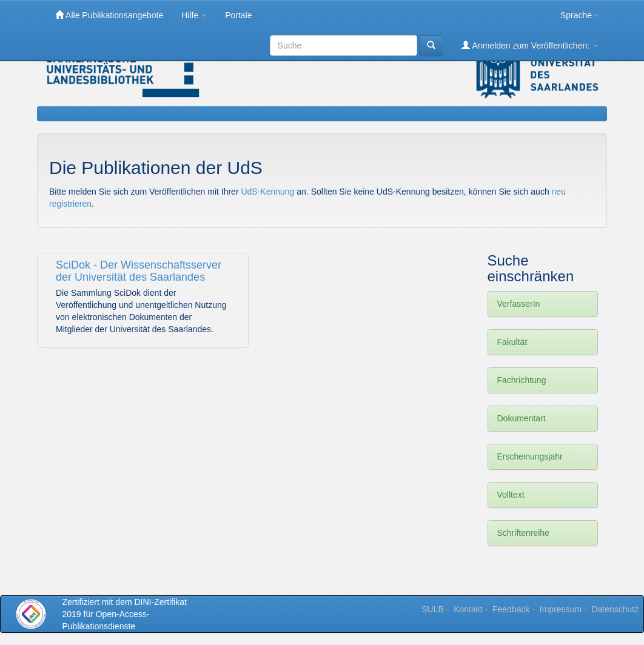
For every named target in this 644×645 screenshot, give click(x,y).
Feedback (511, 609)
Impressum (561, 609)
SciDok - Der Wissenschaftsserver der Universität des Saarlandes (139, 271)
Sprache (579, 15)
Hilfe (194, 15)
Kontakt (468, 609)
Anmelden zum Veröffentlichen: (530, 45)
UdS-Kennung (269, 192)
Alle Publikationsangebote (109, 15)
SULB (433, 609)
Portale (238, 15)
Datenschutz (615, 609)
